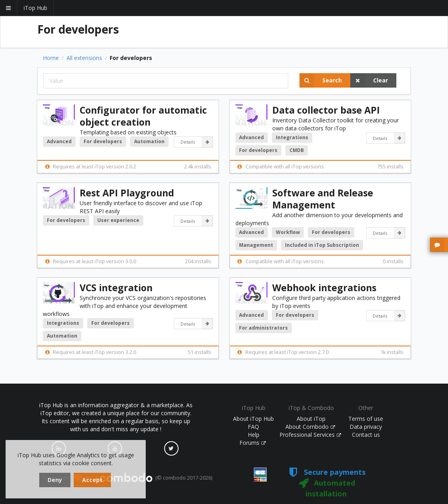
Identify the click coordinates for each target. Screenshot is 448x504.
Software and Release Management (323, 199)
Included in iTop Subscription (322, 245)
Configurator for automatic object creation (143, 116)
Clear (369, 80)
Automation (149, 141)
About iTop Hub (253, 419)
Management (256, 245)
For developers (103, 141)
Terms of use (366, 419)
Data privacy (366, 427)
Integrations (292, 137)
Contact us (366, 435)
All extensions (84, 58)
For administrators (263, 328)
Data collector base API (326, 110)
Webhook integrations (324, 288)
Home (51, 58)
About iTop (311, 419)
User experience (118, 220)
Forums (253, 443)
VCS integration (116, 288)
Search (321, 80)
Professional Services (310, 435)
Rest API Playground (127, 193)
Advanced (59, 141)
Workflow (288, 232)
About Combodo (310, 427)
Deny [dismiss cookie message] (55, 480)
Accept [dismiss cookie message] (92, 480)
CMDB (297, 150)
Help (254, 435)
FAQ (253, 427)
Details (197, 142)
